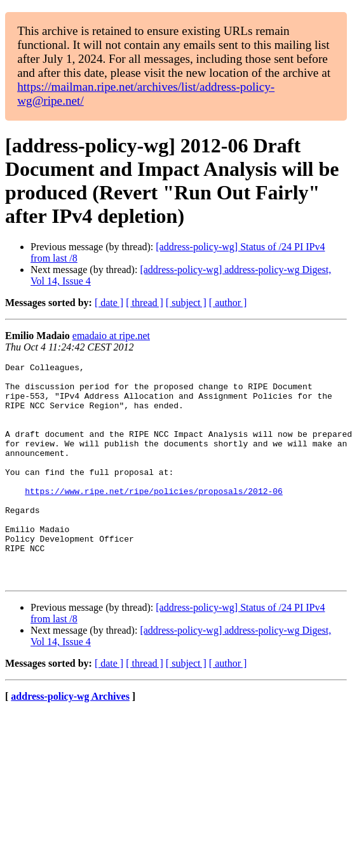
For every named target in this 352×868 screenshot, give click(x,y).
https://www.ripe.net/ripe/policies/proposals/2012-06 (154, 517)
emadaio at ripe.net (111, 336)
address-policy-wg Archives (70, 740)
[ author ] (228, 303)
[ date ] (109, 303)
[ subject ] (186, 303)
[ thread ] (145, 303)
